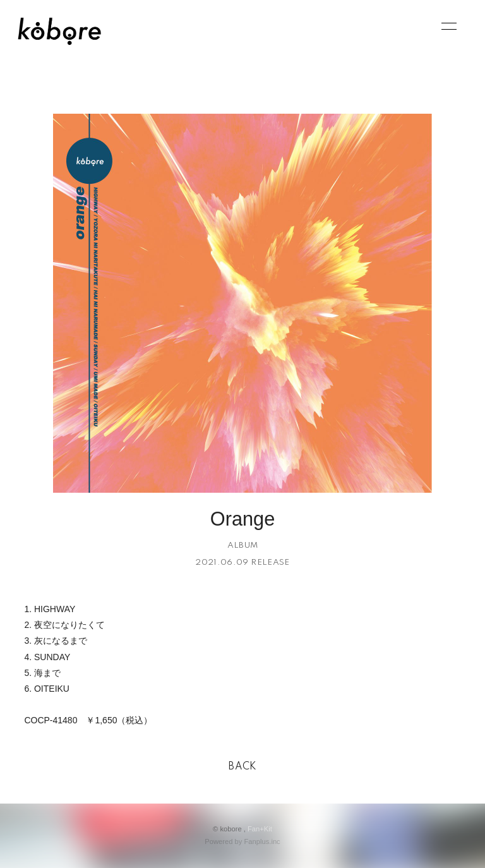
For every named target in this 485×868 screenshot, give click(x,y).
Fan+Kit (260, 829)
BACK (242, 767)
